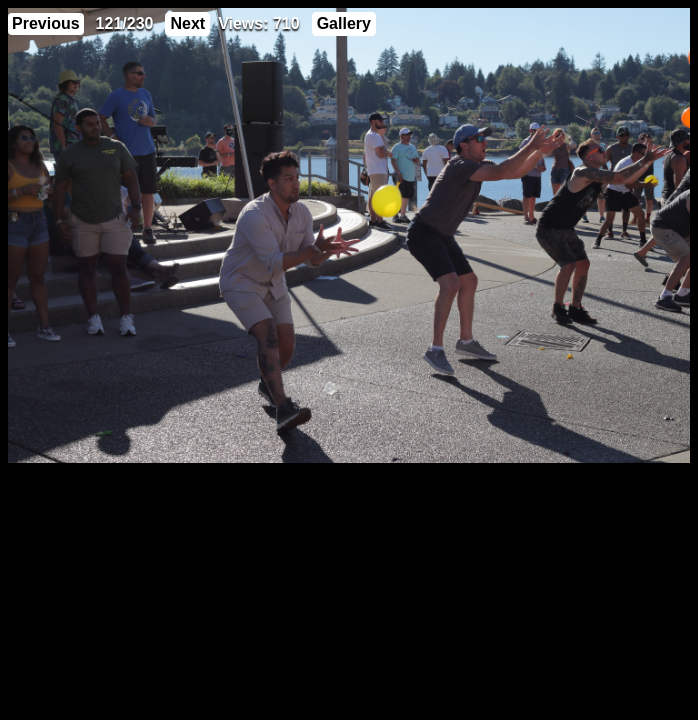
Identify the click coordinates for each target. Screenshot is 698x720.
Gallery (344, 23)
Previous (46, 23)
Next (187, 23)
